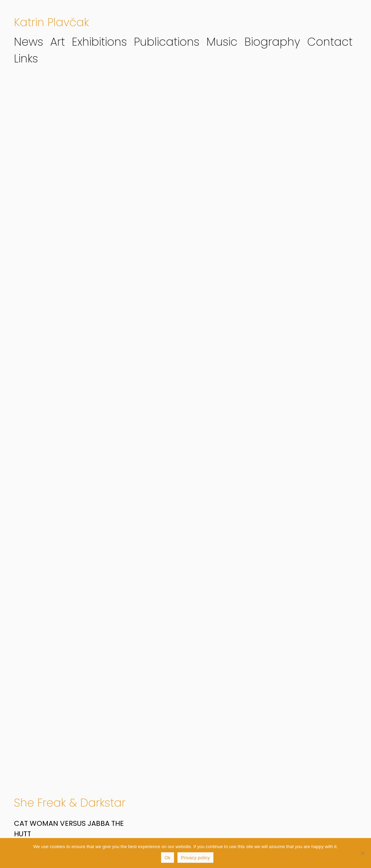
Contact (330, 42)
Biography (272, 42)
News (29, 42)
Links (26, 58)
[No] (362, 853)
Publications (167, 42)
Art (58, 42)
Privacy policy (195, 858)
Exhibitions (99, 42)
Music (222, 42)
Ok (168, 858)
